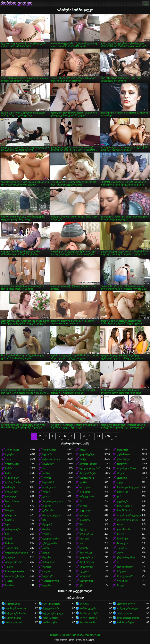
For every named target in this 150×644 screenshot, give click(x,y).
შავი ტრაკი (86, 553)
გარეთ (46, 497)
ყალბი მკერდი (125, 567)
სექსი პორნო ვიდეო (128, 618)
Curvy (120, 553)
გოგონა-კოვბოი (88, 464)
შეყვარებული (124, 506)
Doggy (83, 459)
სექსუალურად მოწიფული (92, 468)
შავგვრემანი (49, 450)
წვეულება (48, 576)
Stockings (122, 478)
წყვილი (9, 520)
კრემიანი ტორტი (126, 557)
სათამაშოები (87, 478)
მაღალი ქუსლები (15, 576)
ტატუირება (86, 511)
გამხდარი (48, 511)
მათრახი (47, 529)
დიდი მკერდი (87, 454)
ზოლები (47, 478)
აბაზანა (9, 581)
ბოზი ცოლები (13, 529)
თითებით (85, 492)
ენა (81, 585)
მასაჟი (120, 585)
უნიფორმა (85, 576)
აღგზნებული (49, 487)
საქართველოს (51, 581)
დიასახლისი (124, 529)
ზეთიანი (84, 548)
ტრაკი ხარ (11, 515)
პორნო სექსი (50, 623)
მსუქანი (46, 557)
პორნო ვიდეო (16, 3)
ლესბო (46, 492)
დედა (8, 525)
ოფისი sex (122, 581)
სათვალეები (86, 581)
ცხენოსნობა (123, 454)
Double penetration (15, 571)
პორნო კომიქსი (88, 618)
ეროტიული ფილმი (127, 520)
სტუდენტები (86, 534)
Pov (82, 501)
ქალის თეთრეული (53, 501)
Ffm (7, 534)
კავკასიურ (122, 501)
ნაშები (9, 468)
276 (107, 436)
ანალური (85, 487)
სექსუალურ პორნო (16, 613)
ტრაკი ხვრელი (14, 562)
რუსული (47, 534)
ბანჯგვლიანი (87, 497)
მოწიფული (48, 562)
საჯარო (9, 585)
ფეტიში (46, 585)
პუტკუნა (84, 529)
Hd (44, 468)
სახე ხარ (84, 539)
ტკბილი (47, 506)
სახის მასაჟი (12, 501)
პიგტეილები (86, 567)
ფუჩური (10, 454)
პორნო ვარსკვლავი (128, 487)
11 (99, 436)
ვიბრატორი (12, 548)
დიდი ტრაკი (86, 557)
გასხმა (46, 473)
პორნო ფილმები (89, 613)
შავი (8, 506)
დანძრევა (85, 520)
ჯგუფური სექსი (50, 539)
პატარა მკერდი (51, 459)
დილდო (84, 515)
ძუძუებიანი (122, 450)
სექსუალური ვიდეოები (129, 609)
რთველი (122, 548)
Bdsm (120, 525)
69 (118, 562)
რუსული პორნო (51, 609)
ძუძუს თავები (87, 562)
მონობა (9, 543)
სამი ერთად (12, 478)
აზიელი (121, 473)
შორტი (120, 534)
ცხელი (120, 483)
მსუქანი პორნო (88, 623)
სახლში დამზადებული (129, 515)
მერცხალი (122, 539)
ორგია (46, 571)
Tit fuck (9, 567)
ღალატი (10, 557)
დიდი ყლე (11, 497)
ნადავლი (122, 464)
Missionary (48, 464)
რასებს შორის (124, 511)
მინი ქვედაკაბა (125, 576)
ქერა (8, 459)
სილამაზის (48, 483)
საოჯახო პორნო (51, 604)
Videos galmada (14, 623)
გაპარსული (123, 459)
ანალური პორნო (126, 604)
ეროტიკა (84, 604)
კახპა (120, 497)
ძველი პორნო (50, 618)
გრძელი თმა (50, 543)
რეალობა (48, 525)
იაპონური (11, 487)
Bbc (44, 520)
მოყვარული (12, 492)
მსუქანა (9, 539)
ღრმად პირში (13, 483)
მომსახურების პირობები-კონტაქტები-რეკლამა (75, 635)
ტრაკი (83, 450)
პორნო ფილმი (88, 609)
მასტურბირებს (87, 473)
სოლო (83, 506)
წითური (10, 511)
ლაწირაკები (12, 464)
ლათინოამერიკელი (17, 553)
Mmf (82, 543)
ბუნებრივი (122, 492)
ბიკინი (46, 548)
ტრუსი (83, 483)
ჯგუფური (84, 571)
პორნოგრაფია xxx (16, 609)
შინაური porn (12, 604)
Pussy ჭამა (122, 543)
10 (91, 436)
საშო (8, 473)
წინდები (121, 571)
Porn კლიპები (124, 613)
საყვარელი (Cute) (127, 468)
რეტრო (47, 567)
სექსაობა (47, 454)
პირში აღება (12, 450)
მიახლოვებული (51, 515)
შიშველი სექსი (13, 618)
